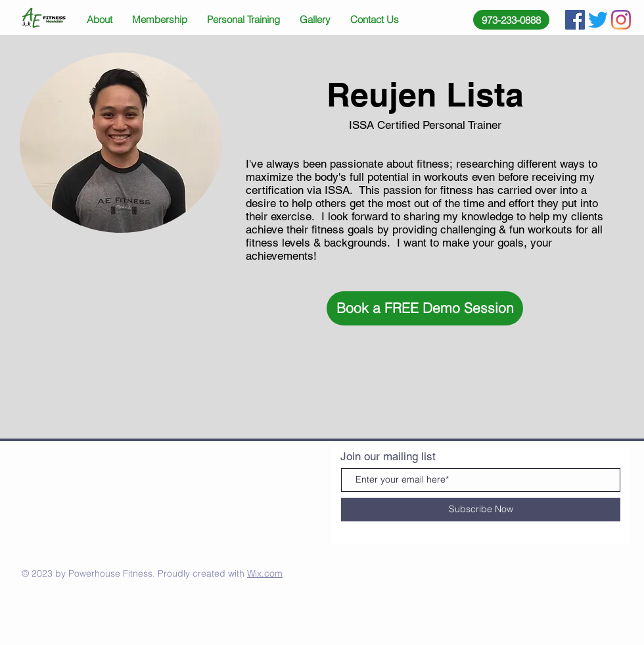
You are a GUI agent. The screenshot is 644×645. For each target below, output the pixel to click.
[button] (425, 308)
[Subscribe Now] (481, 510)
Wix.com (265, 573)
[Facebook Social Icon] (575, 20)
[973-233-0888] (511, 20)
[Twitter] (598, 20)
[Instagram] (621, 20)
